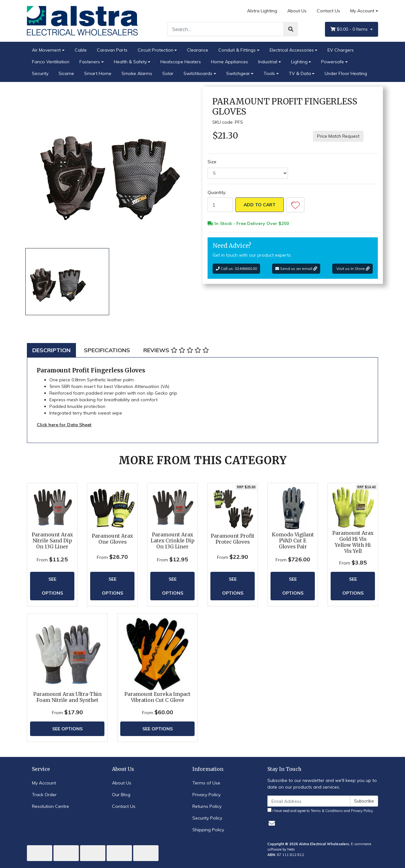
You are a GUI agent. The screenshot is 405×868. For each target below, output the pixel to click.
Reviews (176, 350)
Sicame (66, 73)
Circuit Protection (156, 50)
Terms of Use (206, 783)
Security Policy (207, 818)
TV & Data (300, 73)
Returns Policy (207, 806)
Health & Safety (130, 62)
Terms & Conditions (327, 811)
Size (212, 162)
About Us (297, 11)
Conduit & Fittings (237, 50)
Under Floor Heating (346, 73)
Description (51, 350)
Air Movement (46, 50)
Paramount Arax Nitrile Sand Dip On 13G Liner (52, 541)
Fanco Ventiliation (51, 62)
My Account (44, 783)
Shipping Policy (208, 830)
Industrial (268, 62)
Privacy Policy (206, 795)
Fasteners (90, 62)
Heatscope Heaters (181, 62)
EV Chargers (341, 50)
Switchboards (198, 73)
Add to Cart (260, 205)
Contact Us (328, 11)
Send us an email (296, 269)
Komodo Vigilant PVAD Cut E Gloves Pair (293, 541)
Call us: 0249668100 (236, 269)
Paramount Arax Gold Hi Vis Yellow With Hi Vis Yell (353, 542)
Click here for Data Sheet (64, 425)
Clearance (198, 50)
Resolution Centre (50, 806)
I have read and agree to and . (321, 810)
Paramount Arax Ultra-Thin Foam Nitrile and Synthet (67, 697)
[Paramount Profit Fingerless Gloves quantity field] (220, 205)
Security (40, 73)
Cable (81, 50)
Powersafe (333, 62)
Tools (269, 73)
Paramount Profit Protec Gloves (233, 539)
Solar (168, 73)
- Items (350, 29)
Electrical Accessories (292, 50)
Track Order (44, 795)
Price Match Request (338, 136)
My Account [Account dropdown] (362, 11)
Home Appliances (230, 62)
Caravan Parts (112, 50)
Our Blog (121, 795)
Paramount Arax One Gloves (112, 539)
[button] (295, 205)
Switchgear (238, 73)
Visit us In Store (352, 269)
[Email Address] (309, 801)
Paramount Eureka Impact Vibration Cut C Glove (157, 697)
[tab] (51, 350)
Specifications (107, 350)
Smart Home (98, 73)
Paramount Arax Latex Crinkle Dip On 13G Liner (172, 541)
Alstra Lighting (262, 11)
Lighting (299, 62)
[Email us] (272, 823)
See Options (52, 586)
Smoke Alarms (137, 73)
